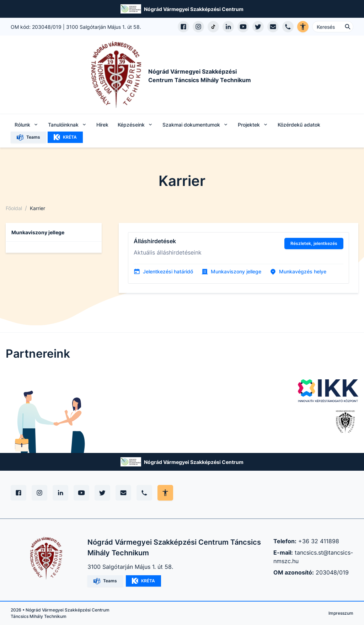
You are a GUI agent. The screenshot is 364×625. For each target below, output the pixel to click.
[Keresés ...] (333, 27)
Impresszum (341, 613)
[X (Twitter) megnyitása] (258, 27)
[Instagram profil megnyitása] (198, 27)
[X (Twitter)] (102, 493)
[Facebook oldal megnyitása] (183, 27)
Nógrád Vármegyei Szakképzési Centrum (194, 9)
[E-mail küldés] (273, 27)
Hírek (102, 125)
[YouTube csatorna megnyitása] (243, 27)
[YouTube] (81, 493)
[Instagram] (39, 493)
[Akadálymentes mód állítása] (165, 493)
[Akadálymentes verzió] (303, 27)
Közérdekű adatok (299, 125)
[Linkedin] (60, 493)
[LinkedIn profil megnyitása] (228, 27)
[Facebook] (18, 493)
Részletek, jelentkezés (314, 243)
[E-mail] (123, 493)
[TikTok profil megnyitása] (213, 27)
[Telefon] (144, 493)
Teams (28, 137)
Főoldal (14, 208)
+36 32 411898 (319, 541)
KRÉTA (65, 137)
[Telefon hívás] (288, 27)
